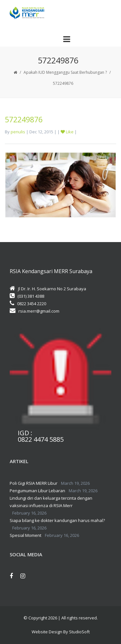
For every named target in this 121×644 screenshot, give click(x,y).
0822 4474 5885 (41, 439)
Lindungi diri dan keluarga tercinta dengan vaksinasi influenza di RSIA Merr (51, 502)
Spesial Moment (25, 535)
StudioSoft (79, 632)
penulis (18, 132)
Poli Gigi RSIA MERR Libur (34, 483)
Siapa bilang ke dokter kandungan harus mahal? (57, 520)
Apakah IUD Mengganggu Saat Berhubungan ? (65, 72)
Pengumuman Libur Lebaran (37, 491)
